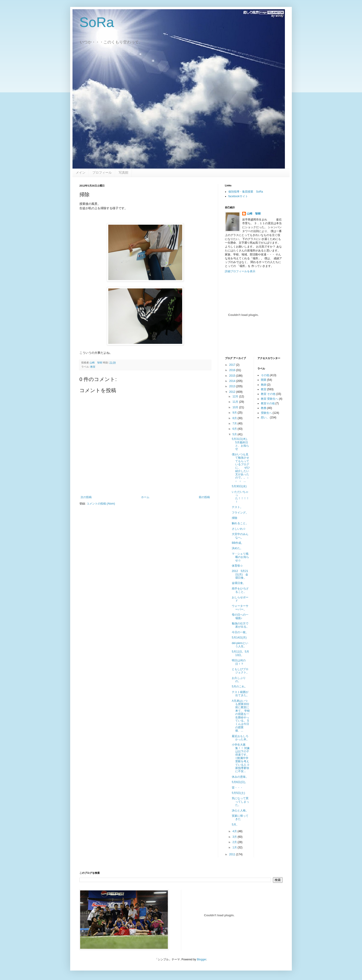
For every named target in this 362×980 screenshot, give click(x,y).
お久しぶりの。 (239, 680)
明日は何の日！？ (239, 662)
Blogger (202, 959)
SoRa (97, 22)
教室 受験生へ (270, 399)
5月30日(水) (239, 486)
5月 (235, 434)
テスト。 (237, 507)
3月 (235, 837)
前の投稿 (204, 497)
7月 (235, 423)
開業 (264, 380)
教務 (264, 408)
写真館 (124, 172)
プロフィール (102, 172)
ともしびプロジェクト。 (240, 671)
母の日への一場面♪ (240, 616)
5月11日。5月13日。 (240, 653)
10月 (236, 407)
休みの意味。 (240, 777)
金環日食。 (239, 583)
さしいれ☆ (239, 529)
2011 (233, 854)
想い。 (265, 417)
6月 (235, 429)
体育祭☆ (237, 566)
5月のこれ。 (240, 687)
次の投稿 (86, 497)
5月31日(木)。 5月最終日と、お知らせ (242, 444)
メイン (81, 172)
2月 (235, 842)
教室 (93, 367)
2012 (233, 392)
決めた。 (237, 548)
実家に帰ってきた (240, 817)
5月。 (235, 825)
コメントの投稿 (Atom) (101, 504)
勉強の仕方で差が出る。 (240, 625)
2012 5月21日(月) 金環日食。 (240, 574)
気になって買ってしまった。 (240, 802)
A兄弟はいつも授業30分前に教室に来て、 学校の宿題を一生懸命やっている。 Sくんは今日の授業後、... (241, 716)
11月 (236, 402)
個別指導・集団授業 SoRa (246, 192)
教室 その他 (268, 394)
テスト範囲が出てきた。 (240, 694)
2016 (233, 370)
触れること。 (240, 523)
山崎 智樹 (254, 214)
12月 (236, 396)
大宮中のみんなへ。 (240, 536)
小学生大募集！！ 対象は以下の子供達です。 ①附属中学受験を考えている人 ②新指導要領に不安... (241, 758)
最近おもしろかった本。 (240, 738)
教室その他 (268, 403)
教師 (264, 385)
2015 (233, 376)
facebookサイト (238, 196)
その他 (265, 375)
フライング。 (240, 513)
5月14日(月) (239, 638)
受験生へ (266, 413)
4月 (235, 831)
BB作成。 (238, 543)
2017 (233, 365)
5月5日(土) (238, 793)
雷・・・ (237, 788)
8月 (235, 418)
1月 (235, 847)
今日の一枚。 (240, 632)
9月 (235, 413)
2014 (233, 381)
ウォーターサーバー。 (240, 608)
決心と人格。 (240, 811)
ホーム (145, 497)
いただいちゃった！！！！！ (240, 497)
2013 (233, 386)
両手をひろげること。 (240, 590)
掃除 (235, 518)
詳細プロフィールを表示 (240, 271)
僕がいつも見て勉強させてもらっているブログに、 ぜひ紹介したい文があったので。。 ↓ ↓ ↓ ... (241, 468)
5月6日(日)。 (240, 782)
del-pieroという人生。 (240, 645)
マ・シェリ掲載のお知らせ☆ (240, 557)
